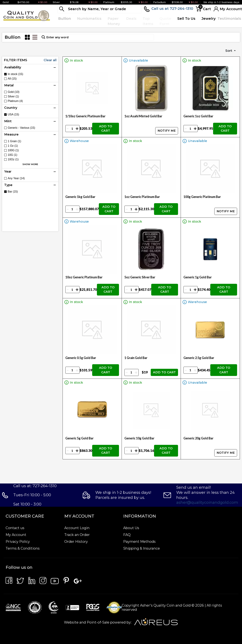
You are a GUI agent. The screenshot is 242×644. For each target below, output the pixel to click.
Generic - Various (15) (21, 128)
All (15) (12, 79)
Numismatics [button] (89, 19)
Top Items (148, 21)
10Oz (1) (13, 159)
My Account (16, 535)
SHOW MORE (30, 164)
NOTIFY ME (167, 131)
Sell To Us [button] (186, 19)
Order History (76, 542)
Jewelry (209, 19)
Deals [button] (131, 19)
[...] (99, 9)
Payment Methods (139, 542)
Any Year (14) (16, 178)
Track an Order (77, 535)
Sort (229, 51)
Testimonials (229, 19)
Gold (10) (14, 92)
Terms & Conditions (23, 548)
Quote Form (165, 21)
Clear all (50, 60)
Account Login (77, 528)
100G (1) (13, 150)
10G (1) (12, 155)
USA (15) (13, 115)
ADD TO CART (106, 129)
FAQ (127, 535)
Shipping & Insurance (142, 548)
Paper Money (114, 21)
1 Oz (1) (13, 146)
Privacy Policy (18, 542)
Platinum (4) (15, 101)
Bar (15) (13, 192)
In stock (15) (15, 74)
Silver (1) (13, 97)
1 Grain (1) (14, 141)
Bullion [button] (65, 19)
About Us (131, 528)
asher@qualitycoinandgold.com (207, 502)
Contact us (15, 528)
